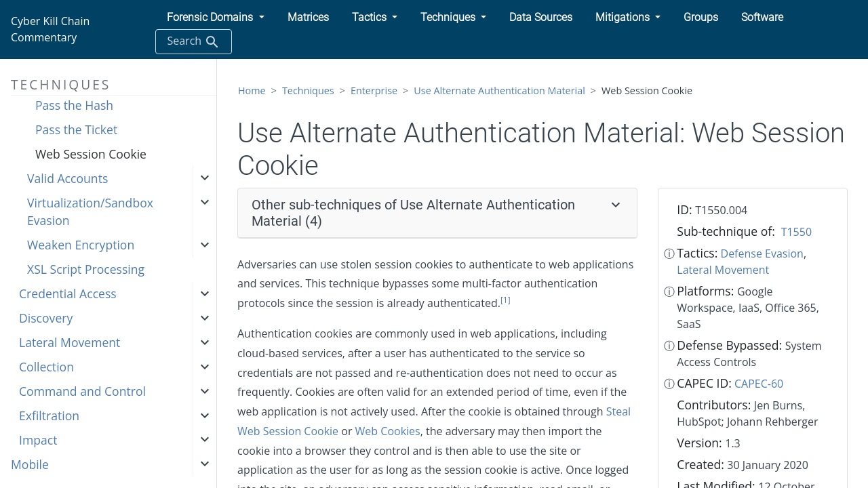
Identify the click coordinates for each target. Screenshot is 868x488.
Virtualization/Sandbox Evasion (90, 211)
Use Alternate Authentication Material (499, 90)
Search (194, 42)
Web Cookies (388, 431)
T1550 (796, 232)
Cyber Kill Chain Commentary (50, 29)
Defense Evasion (762, 253)
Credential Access (68, 293)
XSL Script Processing (86, 269)
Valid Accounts (67, 178)
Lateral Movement (70, 342)
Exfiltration (49, 415)
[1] (506, 300)
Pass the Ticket (76, 129)
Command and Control (82, 391)
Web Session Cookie (91, 154)
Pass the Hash (74, 105)
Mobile (30, 464)
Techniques (308, 90)
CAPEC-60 (759, 384)
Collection (46, 367)
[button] (215, 18)
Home (252, 90)
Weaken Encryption (81, 245)
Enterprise (374, 90)
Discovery (46, 318)
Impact (38, 440)
